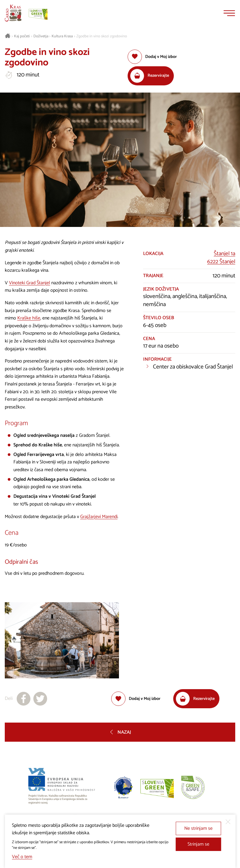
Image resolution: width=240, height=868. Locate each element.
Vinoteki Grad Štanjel (30, 283)
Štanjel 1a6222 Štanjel (221, 258)
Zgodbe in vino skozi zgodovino (102, 36)
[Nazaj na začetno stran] (13, 13)
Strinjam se (198, 844)
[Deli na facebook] (24, 699)
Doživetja (41, 36)
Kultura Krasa (62, 36)
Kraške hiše (29, 318)
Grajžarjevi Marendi (99, 517)
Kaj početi (22, 36)
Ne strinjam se (198, 828)
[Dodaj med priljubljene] (152, 57)
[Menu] (229, 13)
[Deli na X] (40, 699)
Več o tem (22, 857)
